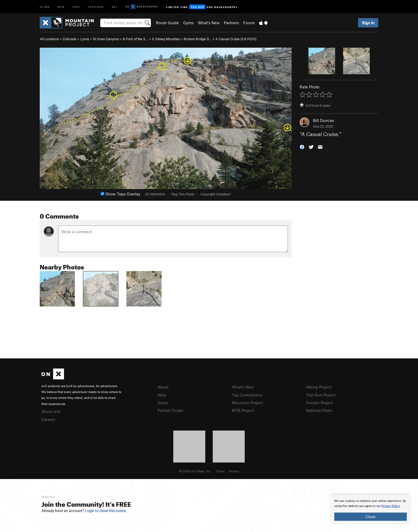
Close (371, 517)
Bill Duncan (324, 120)
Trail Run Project (321, 395)
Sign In (368, 23)
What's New (209, 23)
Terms (220, 471)
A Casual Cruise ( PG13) (236, 39)
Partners (231, 23)
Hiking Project (319, 387)
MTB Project (243, 410)
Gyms (188, 23)
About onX (51, 411)
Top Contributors (247, 395)
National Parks (319, 410)
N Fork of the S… (135, 39)
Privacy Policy (391, 506)
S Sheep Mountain (166, 39)
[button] (302, 147)
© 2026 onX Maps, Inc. (195, 471)
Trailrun (96, 7)
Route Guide (167, 23)
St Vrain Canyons (106, 39)
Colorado (70, 39)
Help (162, 395)
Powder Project (319, 403)
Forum (249, 23)
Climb (45, 7)
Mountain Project (247, 403)
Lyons (85, 39)
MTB (61, 7)
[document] (371, 510)
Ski (114, 7)
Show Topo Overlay (120, 194)
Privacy (234, 471)
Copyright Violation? (216, 194)
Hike (76, 7)
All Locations (49, 39)
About (163, 387)
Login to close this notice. (106, 511)
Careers (48, 419)
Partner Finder (170, 410)
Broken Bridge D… (198, 39)
